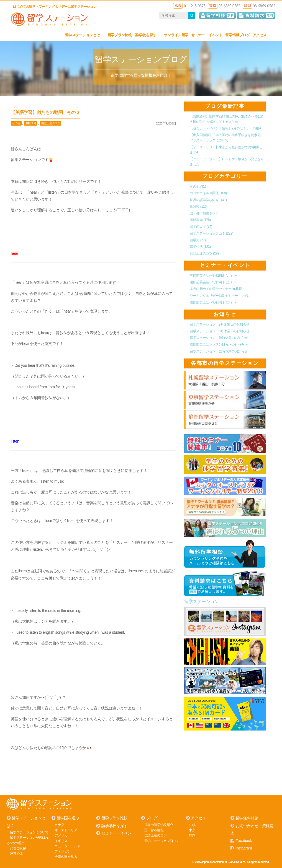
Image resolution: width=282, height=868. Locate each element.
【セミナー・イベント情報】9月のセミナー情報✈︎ (226, 128)
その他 (16, 123)
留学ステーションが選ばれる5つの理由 (28, 840)
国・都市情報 (203, 213)
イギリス (61, 841)
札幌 (192, 825)
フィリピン (63, 851)
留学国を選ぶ (68, 818)
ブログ (152, 818)
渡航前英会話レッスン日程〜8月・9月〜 (219, 344)
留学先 (198, 240)
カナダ (59, 825)
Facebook (244, 840)
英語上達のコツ (51, 123)
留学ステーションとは (85, 35)
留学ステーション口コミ (211, 233)
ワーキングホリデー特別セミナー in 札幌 (219, 295)
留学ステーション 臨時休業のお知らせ (219, 338)
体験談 (199, 206)
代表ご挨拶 (18, 848)
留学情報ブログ (237, 35)
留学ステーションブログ (141, 59)
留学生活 (200, 246)
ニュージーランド (67, 846)
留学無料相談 (247, 818)
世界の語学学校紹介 (208, 200)
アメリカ (61, 835)
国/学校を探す (148, 35)
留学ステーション (202, 601)
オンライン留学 (176, 35)
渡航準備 (31, 123)
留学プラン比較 (120, 35)
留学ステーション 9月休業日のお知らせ (220, 324)
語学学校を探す (115, 825)
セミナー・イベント (207, 35)
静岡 (192, 835)
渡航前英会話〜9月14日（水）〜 (213, 302)
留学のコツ (201, 227)
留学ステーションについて (29, 832)
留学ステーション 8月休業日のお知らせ (220, 331)
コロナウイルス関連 (208, 193)
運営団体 (16, 853)
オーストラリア (66, 830)
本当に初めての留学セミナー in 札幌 (216, 289)
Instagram (244, 848)
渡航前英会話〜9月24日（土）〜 (213, 282)
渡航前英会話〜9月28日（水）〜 (213, 275)
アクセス (262, 35)
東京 (192, 830)
